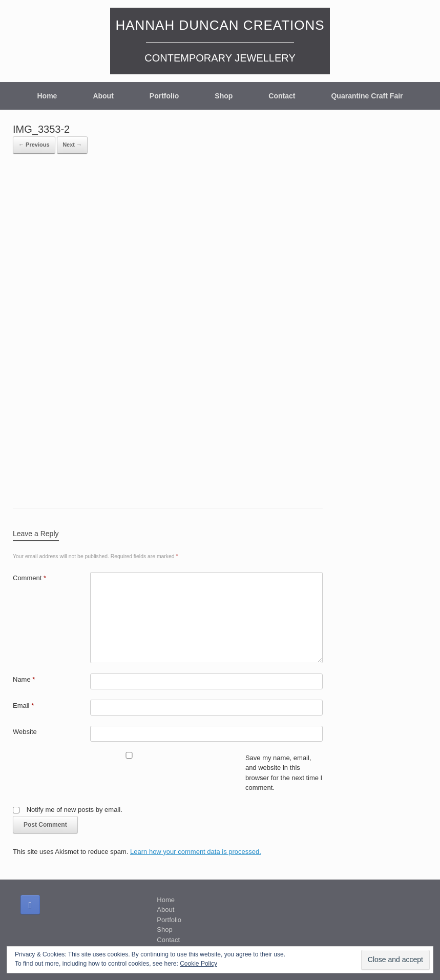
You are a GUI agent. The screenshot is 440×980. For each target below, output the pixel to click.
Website (25, 732)
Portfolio (164, 96)
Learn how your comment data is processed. (196, 852)
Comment (29, 578)
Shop (224, 96)
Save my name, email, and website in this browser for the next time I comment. (284, 773)
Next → (72, 145)
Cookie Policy (198, 964)
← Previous (34, 145)
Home (47, 96)
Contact (282, 96)
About (103, 96)
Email (23, 706)
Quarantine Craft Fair (367, 96)
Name (24, 679)
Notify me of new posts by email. (75, 810)
